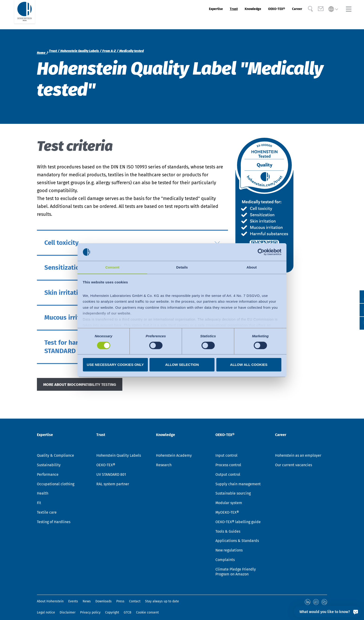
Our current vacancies (294, 460)
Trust (209, 15)
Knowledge (234, 15)
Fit (39, 498)
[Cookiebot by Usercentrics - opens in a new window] (261, 252)
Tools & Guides (228, 527)
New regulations (229, 546)
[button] (356, 323)
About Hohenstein (50, 597)
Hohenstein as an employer (298, 451)
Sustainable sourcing (233, 489)
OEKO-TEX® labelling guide (238, 517)
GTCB (128, 607)
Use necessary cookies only (115, 365)
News (87, 597)
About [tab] (252, 267)
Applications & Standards (237, 536)
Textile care (47, 508)
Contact (135, 597)
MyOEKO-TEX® (227, 508)
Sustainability (49, 460)
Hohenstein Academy (174, 451)
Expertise (187, 15)
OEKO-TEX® (265, 15)
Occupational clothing (56, 479)
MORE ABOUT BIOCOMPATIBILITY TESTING (88, 386)
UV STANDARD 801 (111, 470)
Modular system (229, 498)
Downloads (104, 597)
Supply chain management (238, 479)
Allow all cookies (249, 365)
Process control (228, 460)
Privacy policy (90, 607)
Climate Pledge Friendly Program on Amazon (236, 567)
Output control (228, 470)
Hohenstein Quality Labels (119, 451)
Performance (48, 470)
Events (73, 597)
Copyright (112, 607)
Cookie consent (147, 607)
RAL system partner (113, 479)
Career (291, 15)
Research (164, 460)
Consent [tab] (112, 267)
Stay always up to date (162, 597)
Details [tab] (182, 267)
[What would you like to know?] (328, 612)
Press (120, 597)
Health (43, 489)
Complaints (225, 555)
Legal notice (46, 607)
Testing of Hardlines (54, 517)
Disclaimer (68, 607)
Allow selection (182, 365)
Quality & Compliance (55, 451)
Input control (226, 451)
